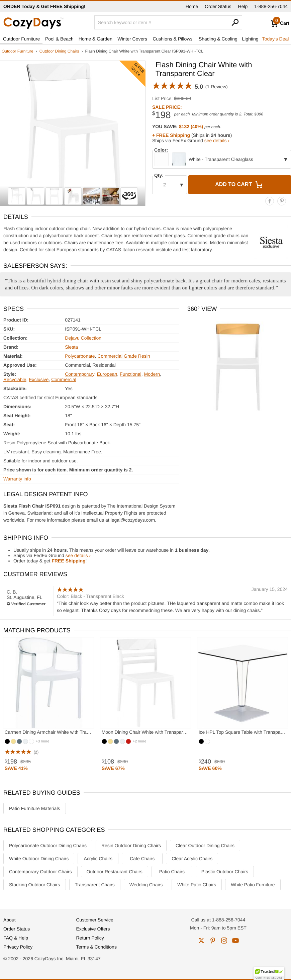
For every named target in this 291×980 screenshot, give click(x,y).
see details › (217, 141)
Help (243, 6)
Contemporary (80, 374)
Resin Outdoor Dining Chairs (131, 845)
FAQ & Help (16, 938)
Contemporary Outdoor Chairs (40, 872)
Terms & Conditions (96, 947)
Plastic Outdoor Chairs (225, 872)
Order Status (218, 6)
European (107, 374)
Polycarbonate (80, 356)
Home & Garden (95, 39)
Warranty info (17, 479)
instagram (224, 941)
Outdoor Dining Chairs (59, 51)
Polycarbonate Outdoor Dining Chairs (48, 845)
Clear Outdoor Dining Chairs (205, 845)
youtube (235, 941)
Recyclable (15, 379)
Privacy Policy (18, 947)
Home (192, 6)
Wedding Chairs (146, 885)
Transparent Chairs (95, 885)
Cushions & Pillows (172, 39)
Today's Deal (276, 39)
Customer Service (95, 920)
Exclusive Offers (93, 929)
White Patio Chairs (197, 885)
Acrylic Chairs (98, 859)
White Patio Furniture (253, 885)
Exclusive (39, 379)
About (10, 920)
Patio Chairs (172, 872)
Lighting (250, 39)
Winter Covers (132, 39)
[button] (269, 974)
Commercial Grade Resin (124, 356)
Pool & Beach (59, 39)
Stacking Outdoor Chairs (35, 885)
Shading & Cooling (218, 39)
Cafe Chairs (142, 859)
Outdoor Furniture (22, 39)
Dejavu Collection (83, 338)
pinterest (213, 941)
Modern (152, 374)
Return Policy (90, 938)
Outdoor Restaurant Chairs (115, 872)
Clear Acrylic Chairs (192, 859)
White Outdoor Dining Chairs (39, 859)
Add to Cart (239, 185)
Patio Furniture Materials (35, 808)
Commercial (64, 379)
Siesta (71, 347)
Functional (131, 374)
